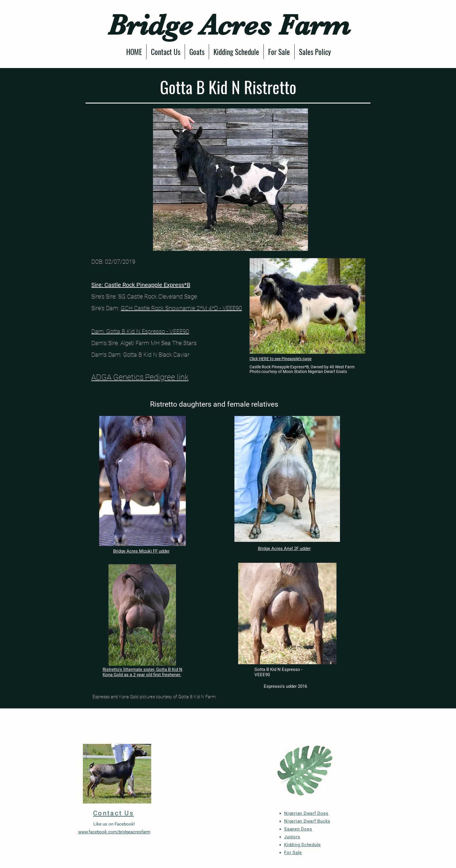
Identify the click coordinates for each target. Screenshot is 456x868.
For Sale (293, 853)
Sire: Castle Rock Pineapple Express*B (141, 285)
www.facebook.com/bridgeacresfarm (114, 832)
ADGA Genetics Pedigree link (140, 377)
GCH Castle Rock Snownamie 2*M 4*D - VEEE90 (181, 308)
